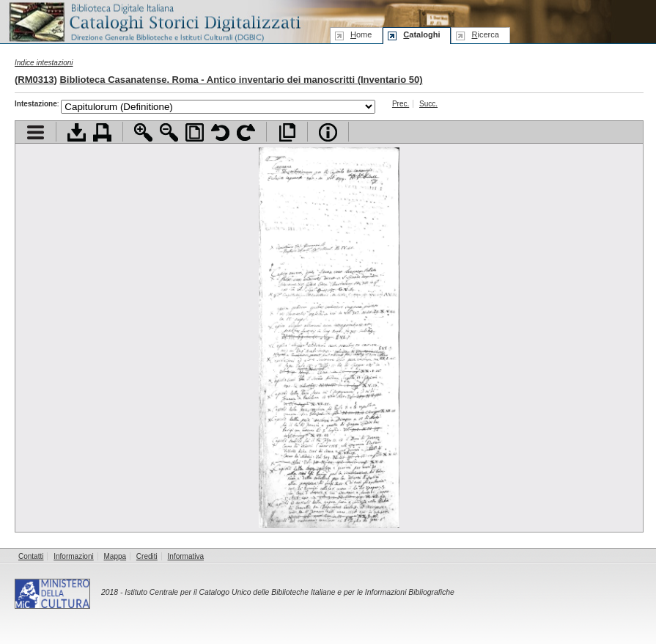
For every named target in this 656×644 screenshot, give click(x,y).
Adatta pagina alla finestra (195, 132)
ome (361, 34)
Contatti (31, 556)
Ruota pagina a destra (246, 132)
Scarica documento (77, 132)
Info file (328, 132)
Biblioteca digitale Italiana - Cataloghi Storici (154, 21)
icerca (485, 34)
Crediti (147, 556)
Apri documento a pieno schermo (287, 132)
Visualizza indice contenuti (36, 132)
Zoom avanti (143, 132)
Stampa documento (102, 132)
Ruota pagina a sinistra (220, 132)
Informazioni (73, 556)
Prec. (401, 104)
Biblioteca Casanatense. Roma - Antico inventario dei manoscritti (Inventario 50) (241, 80)
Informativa (186, 556)
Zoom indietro (169, 132)
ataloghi (421, 34)
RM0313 (36, 80)
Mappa (115, 556)
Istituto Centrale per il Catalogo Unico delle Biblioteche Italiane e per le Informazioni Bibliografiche (289, 592)
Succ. (428, 104)
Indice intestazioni (44, 63)
